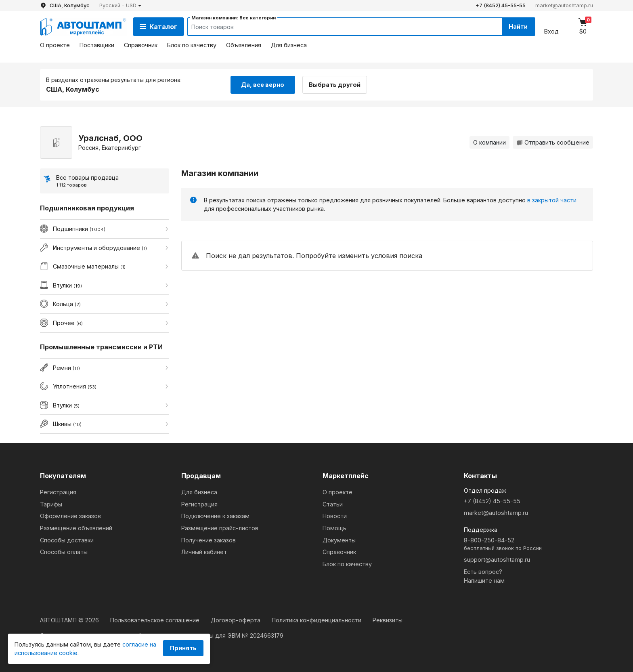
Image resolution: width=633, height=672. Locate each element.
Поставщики (97, 45)
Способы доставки (67, 540)
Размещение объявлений (76, 528)
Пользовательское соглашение (156, 620)
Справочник (141, 45)
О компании (489, 142)
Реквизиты (388, 620)
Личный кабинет (204, 552)
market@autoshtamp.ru (564, 5)
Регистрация (58, 492)
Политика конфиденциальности (317, 620)
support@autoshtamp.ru (497, 560)
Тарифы (51, 504)
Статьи (333, 504)
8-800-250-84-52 (528, 545)
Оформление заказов (70, 516)
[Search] (337, 27)
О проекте (55, 45)
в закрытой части (552, 200)
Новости (335, 516)
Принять (183, 648)
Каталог (158, 27)
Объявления (244, 45)
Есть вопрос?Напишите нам (484, 576)
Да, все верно (263, 84)
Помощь (334, 528)
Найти (518, 26)
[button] (120, 5)
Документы (339, 540)
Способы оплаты (64, 552)
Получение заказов (209, 540)
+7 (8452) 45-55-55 (501, 5)
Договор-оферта (236, 620)
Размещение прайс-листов (220, 528)
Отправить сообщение (553, 142)
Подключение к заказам (215, 516)
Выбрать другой (336, 84)
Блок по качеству (192, 45)
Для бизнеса (289, 45)
